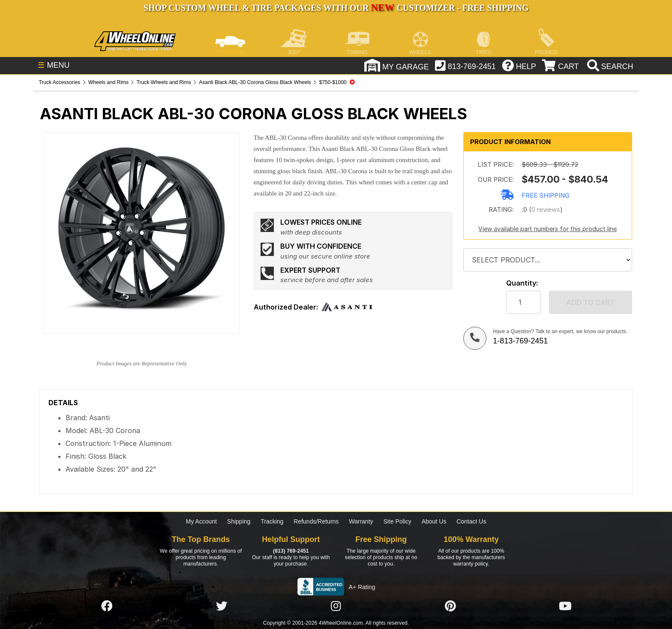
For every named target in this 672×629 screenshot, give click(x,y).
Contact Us (471, 521)
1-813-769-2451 (520, 341)
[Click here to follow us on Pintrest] (450, 606)
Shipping (239, 521)
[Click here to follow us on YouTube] (565, 606)
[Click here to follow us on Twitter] (222, 606)
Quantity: (522, 283)
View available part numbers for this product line (547, 229)
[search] (609, 66)
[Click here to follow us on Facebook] (107, 606)
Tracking (272, 521)
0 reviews (546, 209)
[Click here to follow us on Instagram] (336, 606)
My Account (201, 521)
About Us (434, 521)
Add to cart (590, 302)
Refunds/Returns (316, 521)
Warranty (361, 521)
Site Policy (397, 521)
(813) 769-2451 (291, 551)
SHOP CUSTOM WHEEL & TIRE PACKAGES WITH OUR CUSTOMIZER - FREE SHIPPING (336, 8)
